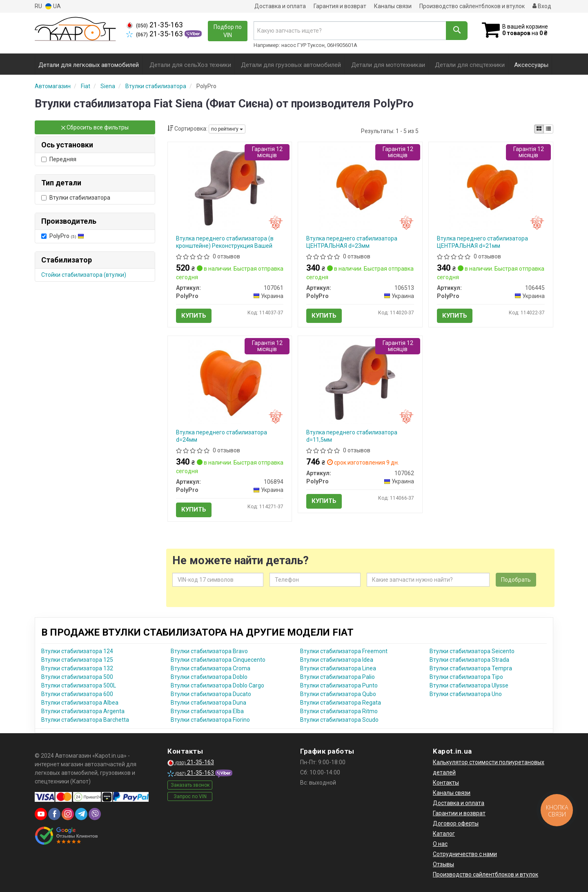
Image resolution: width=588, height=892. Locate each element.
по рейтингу (227, 129)
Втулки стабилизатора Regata (341, 703)
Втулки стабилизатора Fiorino (210, 720)
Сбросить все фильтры (95, 127)
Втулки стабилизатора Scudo (339, 720)
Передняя (59, 159)
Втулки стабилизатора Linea (338, 668)
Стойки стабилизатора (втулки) (84, 275)
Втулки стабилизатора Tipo (466, 677)
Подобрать (516, 580)
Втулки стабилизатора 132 (77, 668)
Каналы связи (393, 6)
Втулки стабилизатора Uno (466, 694)
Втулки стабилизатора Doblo (209, 677)
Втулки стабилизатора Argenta (83, 711)
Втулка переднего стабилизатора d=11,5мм (352, 436)
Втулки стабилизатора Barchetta (85, 720)
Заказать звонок (190, 785)
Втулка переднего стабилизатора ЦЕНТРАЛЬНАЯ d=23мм (352, 242)
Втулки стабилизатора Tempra (471, 668)
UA (53, 6)
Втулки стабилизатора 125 (77, 660)
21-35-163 (155, 25)
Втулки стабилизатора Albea (80, 703)
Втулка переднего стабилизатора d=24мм (222, 436)
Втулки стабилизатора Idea (337, 660)
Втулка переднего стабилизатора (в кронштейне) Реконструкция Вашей (225, 242)
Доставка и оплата (280, 6)
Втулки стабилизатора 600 (77, 694)
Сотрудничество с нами (465, 854)
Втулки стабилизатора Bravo (209, 651)
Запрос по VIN (190, 796)
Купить (194, 316)
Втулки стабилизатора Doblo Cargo (217, 685)
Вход (542, 6)
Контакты (446, 783)
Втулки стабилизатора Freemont (344, 651)
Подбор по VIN (228, 31)
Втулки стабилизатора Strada (469, 660)
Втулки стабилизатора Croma (210, 668)
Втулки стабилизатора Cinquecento (218, 660)
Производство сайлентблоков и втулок (472, 6)
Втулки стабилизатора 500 (77, 677)
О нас (440, 844)
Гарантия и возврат (340, 6)
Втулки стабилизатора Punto (339, 685)
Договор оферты (456, 823)
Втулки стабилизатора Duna (208, 703)
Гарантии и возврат (459, 813)
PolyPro (63, 236)
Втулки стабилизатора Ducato (211, 694)
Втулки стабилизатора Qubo (338, 694)
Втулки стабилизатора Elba (207, 711)
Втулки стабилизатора (76, 198)
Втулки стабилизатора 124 (77, 651)
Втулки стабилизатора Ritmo (339, 711)
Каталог (444, 834)
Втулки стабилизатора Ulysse (469, 685)
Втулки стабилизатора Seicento (472, 651)
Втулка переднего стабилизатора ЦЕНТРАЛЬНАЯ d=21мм (482, 242)
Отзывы (443, 864)
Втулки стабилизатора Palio (337, 677)
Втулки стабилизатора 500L (79, 685)
